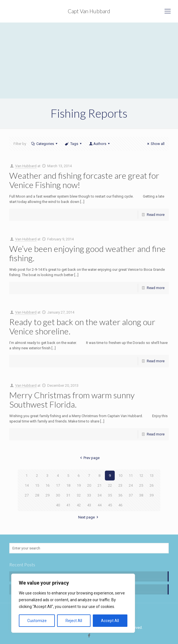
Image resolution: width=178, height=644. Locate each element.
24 (131, 485)
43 (89, 505)
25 (141, 485)
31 (68, 495)
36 (120, 495)
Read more (156, 215)
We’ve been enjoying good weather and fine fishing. (87, 253)
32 (79, 495)
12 (141, 476)
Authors (100, 144)
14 (27, 485)
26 (152, 485)
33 (89, 495)
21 (100, 485)
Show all (155, 144)
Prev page (89, 458)
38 (141, 495)
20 (89, 485)
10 (120, 476)
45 (110, 505)
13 (152, 476)
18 (68, 485)
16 (48, 485)
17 (58, 485)
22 (110, 485)
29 (48, 495)
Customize (37, 621)
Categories (45, 144)
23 (120, 485)
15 (37, 485)
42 (79, 505)
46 (120, 505)
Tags (74, 144)
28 (37, 495)
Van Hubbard (26, 166)
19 (79, 485)
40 (58, 505)
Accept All (110, 621)
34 (100, 495)
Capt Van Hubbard (89, 11)
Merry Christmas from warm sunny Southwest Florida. (72, 400)
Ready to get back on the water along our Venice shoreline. (82, 326)
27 (27, 495)
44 (100, 505)
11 (131, 476)
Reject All (74, 621)
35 (110, 495)
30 (58, 495)
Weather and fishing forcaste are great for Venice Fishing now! (84, 180)
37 (131, 495)
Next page (89, 517)
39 (152, 495)
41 (68, 505)
